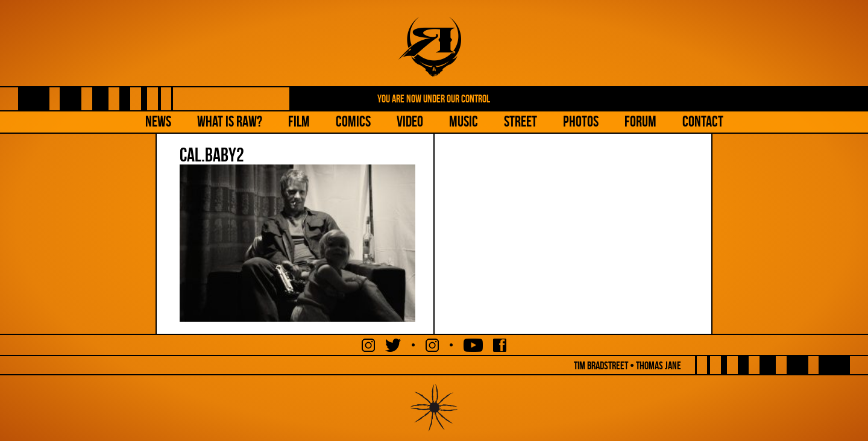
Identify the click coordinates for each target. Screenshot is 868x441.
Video (410, 121)
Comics (353, 121)
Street (520, 121)
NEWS (158, 121)
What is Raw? (230, 121)
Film (299, 121)
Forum (640, 121)
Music (464, 121)
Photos (581, 121)
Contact (703, 121)
